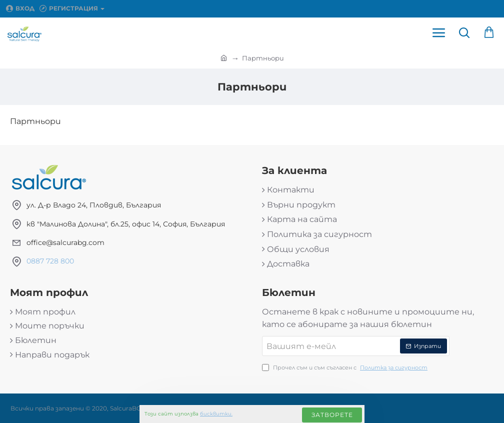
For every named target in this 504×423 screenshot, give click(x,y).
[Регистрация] (72, 8)
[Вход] (20, 8)
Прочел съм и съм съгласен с (346, 368)
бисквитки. (216, 414)
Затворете (332, 415)
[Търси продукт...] (464, 32)
